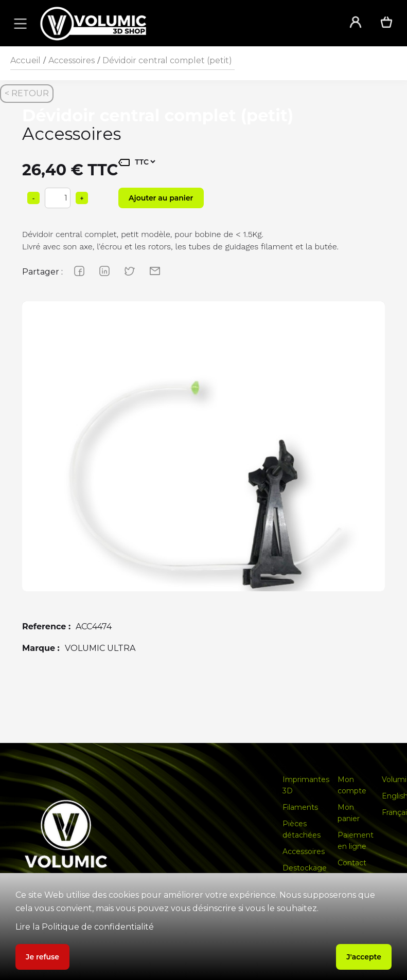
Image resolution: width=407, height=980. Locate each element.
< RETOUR (27, 93)
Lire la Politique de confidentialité (85, 927)
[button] (19, 23)
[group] (203, 483)
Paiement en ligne (356, 841)
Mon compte (352, 785)
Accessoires (72, 60)
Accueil (25, 60)
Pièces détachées (302, 829)
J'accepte (364, 957)
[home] (181, 23)
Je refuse (42, 957)
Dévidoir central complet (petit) (167, 60)
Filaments (300, 807)
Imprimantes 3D (306, 785)
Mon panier (349, 813)
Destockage (305, 868)
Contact (352, 863)
